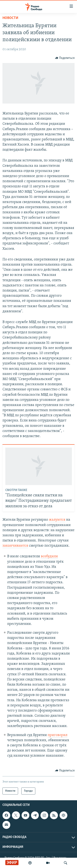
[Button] (65, 58)
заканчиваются (15, 546)
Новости (10, 18)
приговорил (57, 735)
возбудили (49, 556)
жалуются (57, 520)
